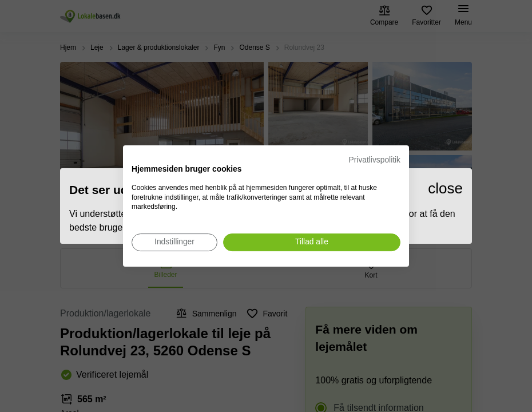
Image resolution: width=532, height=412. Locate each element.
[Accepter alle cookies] (312, 242)
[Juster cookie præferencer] (174, 242)
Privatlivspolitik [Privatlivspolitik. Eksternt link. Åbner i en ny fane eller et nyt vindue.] (375, 160)
